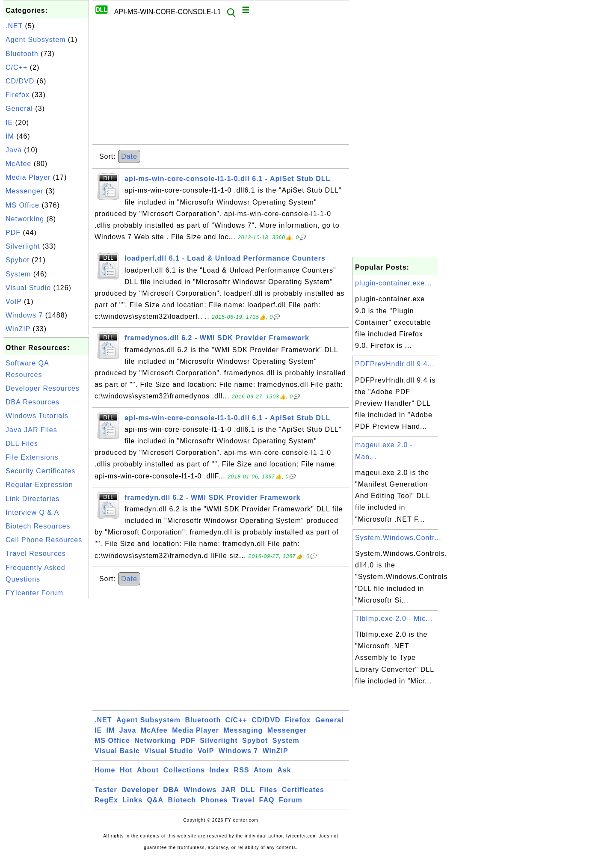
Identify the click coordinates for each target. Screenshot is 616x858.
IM (10, 136)
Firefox (18, 95)
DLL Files (22, 444)
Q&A (155, 800)
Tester (106, 790)
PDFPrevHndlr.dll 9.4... (395, 364)
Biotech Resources (38, 526)
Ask (284, 770)
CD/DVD (20, 81)
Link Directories (33, 499)
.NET (14, 26)
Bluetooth (22, 54)
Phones (214, 800)
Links (132, 800)
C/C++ (16, 67)
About (148, 770)
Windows (200, 790)
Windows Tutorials (37, 416)
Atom (263, 770)
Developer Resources (43, 388)
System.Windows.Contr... (398, 538)
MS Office (22, 205)
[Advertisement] (46, 729)
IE (9, 123)
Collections (184, 770)
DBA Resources (33, 402)
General (19, 108)
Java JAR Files (31, 430)
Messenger (24, 191)
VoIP (14, 301)
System (18, 274)
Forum (291, 800)
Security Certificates (40, 471)
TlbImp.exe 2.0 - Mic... (394, 619)
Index (219, 770)
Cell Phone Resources (44, 540)
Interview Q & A (32, 512)
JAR (229, 790)
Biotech (182, 800)
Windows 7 (24, 315)
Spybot (18, 260)
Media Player (28, 177)
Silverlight (23, 246)
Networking (25, 219)
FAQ (267, 800)
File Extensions (32, 457)
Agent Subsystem (36, 40)
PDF (13, 233)
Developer (140, 790)
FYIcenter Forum (34, 593)
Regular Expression (39, 485)
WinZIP (18, 329)
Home (105, 770)
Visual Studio (28, 288)
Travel (243, 800)
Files (268, 790)
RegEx (106, 800)
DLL (248, 790)
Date (129, 156)
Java (14, 150)
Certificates (303, 790)
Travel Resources (36, 554)
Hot (126, 770)
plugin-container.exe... (394, 283)
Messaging (243, 730)
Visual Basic (117, 751)
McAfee (18, 164)
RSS (242, 770)
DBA (171, 790)
